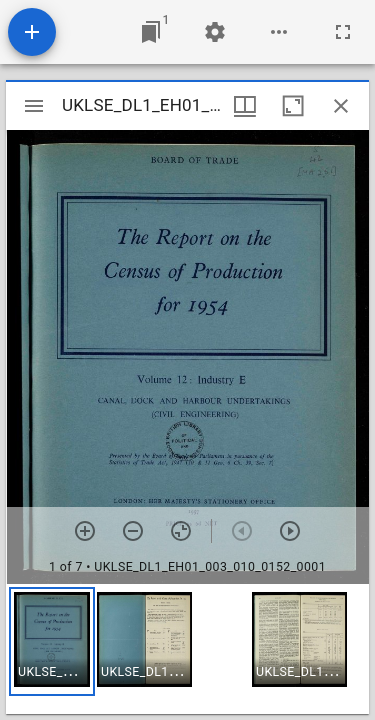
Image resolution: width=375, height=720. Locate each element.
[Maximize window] (293, 106)
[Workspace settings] (215, 32)
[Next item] (290, 531)
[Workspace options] (279, 32)
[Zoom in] (85, 531)
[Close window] (341, 106)
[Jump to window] (151, 32)
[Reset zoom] (181, 531)
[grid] (187, 649)
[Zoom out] (133, 531)
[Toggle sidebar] (34, 106)
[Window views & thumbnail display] (245, 106)
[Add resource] (32, 32)
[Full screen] (343, 32)
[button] (52, 641)
